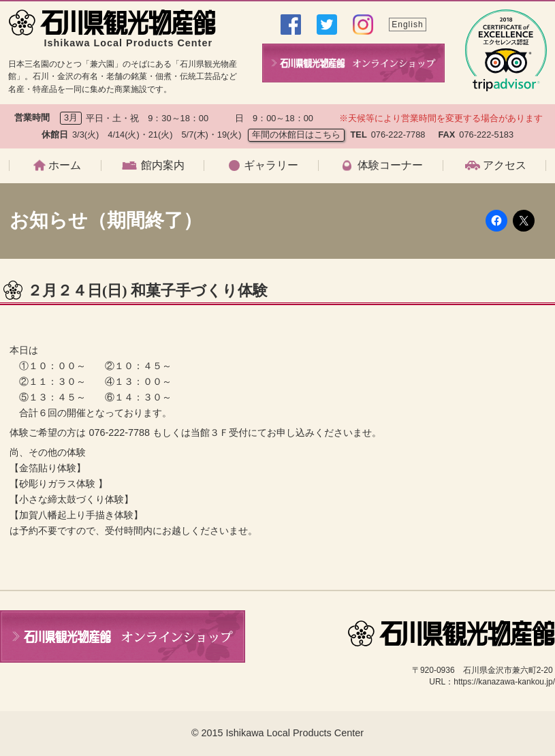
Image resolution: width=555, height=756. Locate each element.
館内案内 (163, 166)
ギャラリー (271, 166)
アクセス (505, 166)
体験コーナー (390, 166)
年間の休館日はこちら (296, 135)
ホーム (65, 166)
